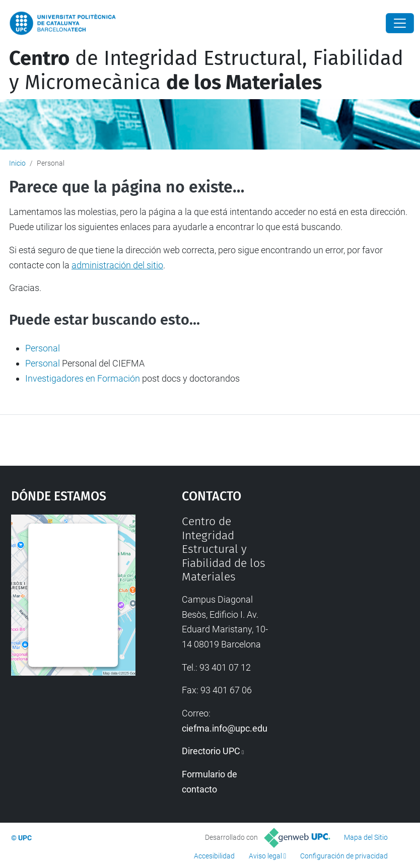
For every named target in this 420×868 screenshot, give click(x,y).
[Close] (400, 23)
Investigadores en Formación (83, 378)
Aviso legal (265, 856)
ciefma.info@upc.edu (225, 728)
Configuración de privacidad (344, 856)
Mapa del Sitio (366, 837)
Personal (43, 348)
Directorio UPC (211, 751)
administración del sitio (117, 265)
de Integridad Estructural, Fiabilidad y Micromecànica (206, 70)
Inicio (17, 163)
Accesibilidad (214, 856)
